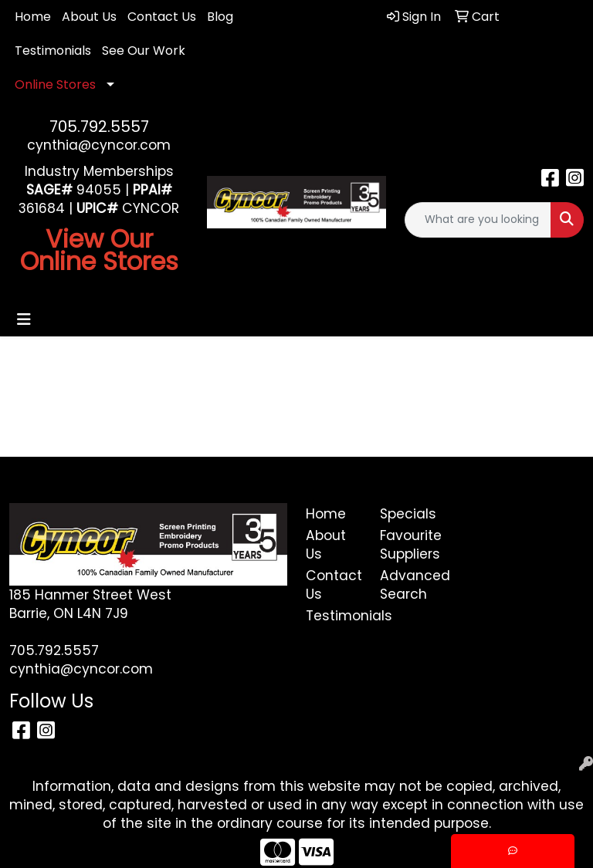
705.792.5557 (99, 127)
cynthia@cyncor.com (99, 145)
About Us (89, 17)
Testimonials (53, 51)
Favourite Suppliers (408, 545)
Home (33, 17)
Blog (220, 17)
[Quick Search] (478, 220)
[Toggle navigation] (24, 319)
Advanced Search (408, 585)
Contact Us (162, 17)
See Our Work (144, 51)
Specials (408, 514)
